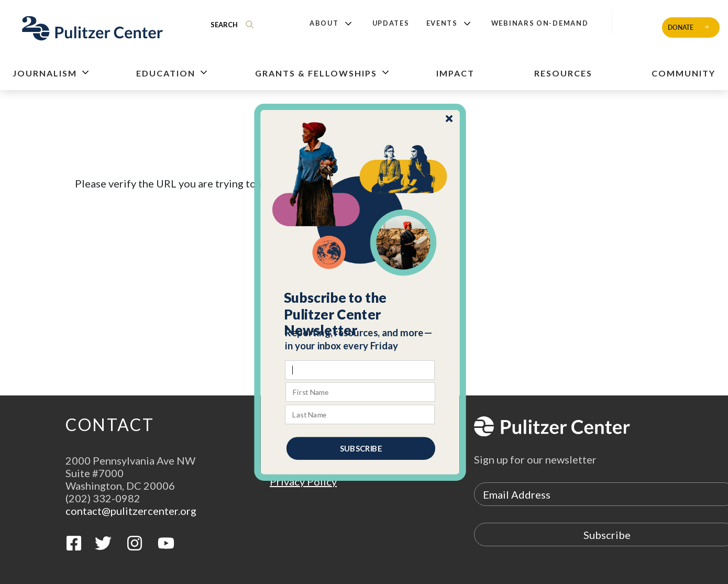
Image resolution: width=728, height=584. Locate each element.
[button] (361, 314)
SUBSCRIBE (361, 448)
